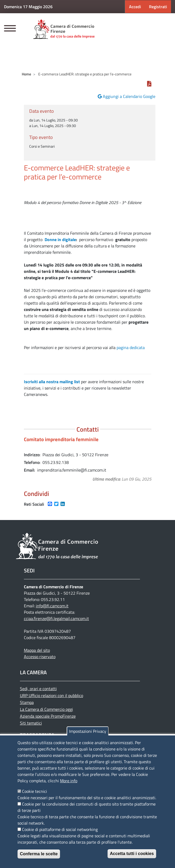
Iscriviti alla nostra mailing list (52, 382)
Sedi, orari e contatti (38, 689)
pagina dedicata (131, 347)
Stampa (27, 702)
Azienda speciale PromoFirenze (48, 716)
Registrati (158, 7)
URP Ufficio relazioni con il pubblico (52, 695)
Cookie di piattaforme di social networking (60, 829)
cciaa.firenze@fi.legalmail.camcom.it (56, 618)
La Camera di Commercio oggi (46, 709)
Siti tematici (31, 723)
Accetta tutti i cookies (132, 854)
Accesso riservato (40, 657)
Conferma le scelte (39, 854)
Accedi (135, 7)
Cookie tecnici (35, 791)
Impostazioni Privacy (88, 731)
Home (26, 74)
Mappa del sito (37, 650)
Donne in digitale (60, 239)
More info (69, 781)
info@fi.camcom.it (52, 606)
